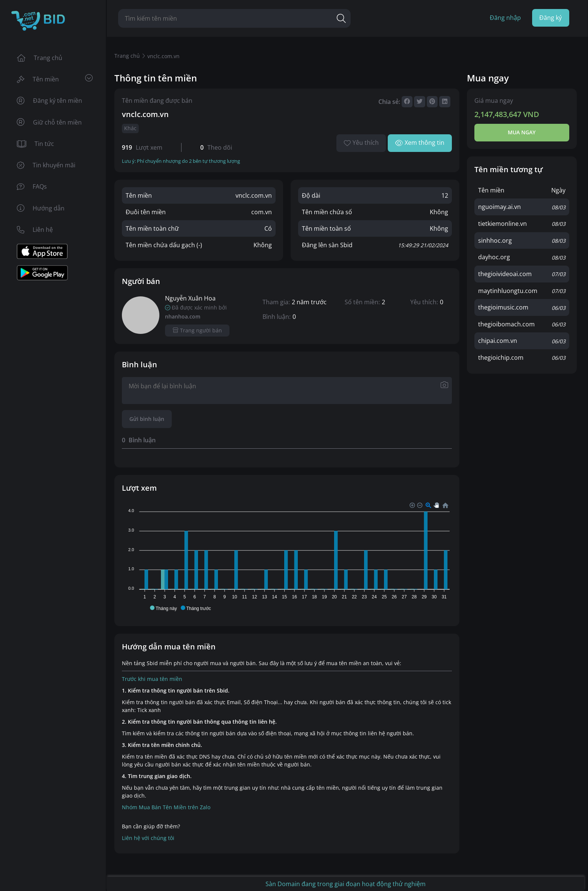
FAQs (32, 189)
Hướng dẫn (41, 210)
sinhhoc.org (495, 240)
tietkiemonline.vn (502, 224)
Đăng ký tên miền (49, 102)
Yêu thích (361, 143)
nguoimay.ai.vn (499, 207)
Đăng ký (550, 18)
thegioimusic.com (503, 306)
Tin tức (35, 145)
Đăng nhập (505, 18)
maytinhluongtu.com (508, 290)
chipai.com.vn (498, 339)
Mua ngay (522, 133)
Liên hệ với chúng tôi (148, 838)
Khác (130, 128)
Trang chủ (40, 58)
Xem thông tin (420, 143)
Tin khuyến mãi (46, 167)
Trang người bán (197, 331)
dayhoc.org (494, 257)
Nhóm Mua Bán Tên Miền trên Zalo (166, 808)
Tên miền (55, 79)
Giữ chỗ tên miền (49, 123)
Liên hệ (35, 232)
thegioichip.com (501, 356)
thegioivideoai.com (505, 273)
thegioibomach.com (506, 323)
